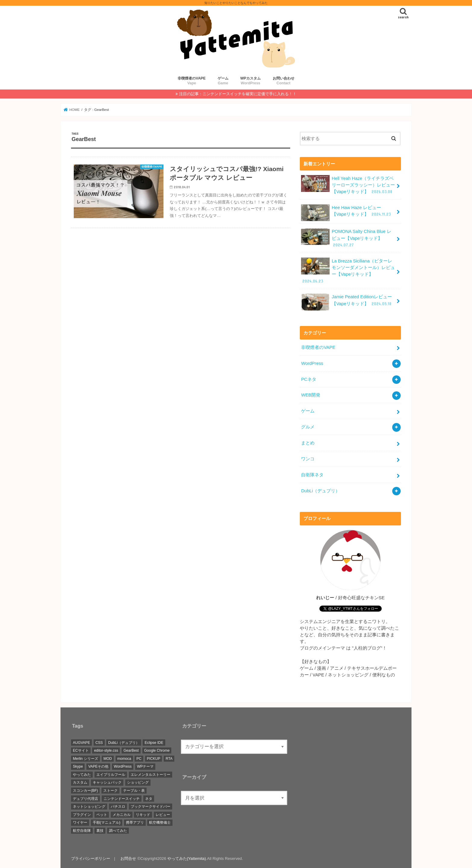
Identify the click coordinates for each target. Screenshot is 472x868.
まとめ (308, 443)
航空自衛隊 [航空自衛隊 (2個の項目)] (82, 831)
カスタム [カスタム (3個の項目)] (80, 782)
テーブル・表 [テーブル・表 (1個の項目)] (134, 791)
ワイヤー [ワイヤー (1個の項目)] (80, 823)
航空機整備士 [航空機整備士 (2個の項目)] (160, 823)
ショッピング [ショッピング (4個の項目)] (138, 782)
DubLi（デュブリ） (320, 491)
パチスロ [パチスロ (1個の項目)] (118, 807)
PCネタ (309, 379)
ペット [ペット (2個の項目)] (102, 815)
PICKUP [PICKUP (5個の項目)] (154, 759)
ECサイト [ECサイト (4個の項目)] (81, 750)
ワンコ (308, 459)
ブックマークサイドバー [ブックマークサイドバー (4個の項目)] (151, 807)
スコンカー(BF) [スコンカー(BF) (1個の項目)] (85, 791)
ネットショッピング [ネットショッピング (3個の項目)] (89, 807)
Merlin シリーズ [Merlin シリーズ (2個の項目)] (85, 759)
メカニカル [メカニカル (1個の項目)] (122, 815)
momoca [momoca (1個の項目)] (124, 759)
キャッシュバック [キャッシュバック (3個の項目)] (107, 782)
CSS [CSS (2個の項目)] (99, 743)
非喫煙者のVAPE (192, 81)
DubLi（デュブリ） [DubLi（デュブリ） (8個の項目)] (124, 743)
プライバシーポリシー (91, 859)
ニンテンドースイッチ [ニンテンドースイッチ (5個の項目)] (122, 799)
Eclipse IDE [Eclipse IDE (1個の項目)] (154, 743)
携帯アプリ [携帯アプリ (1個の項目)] (135, 823)
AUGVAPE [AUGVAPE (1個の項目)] (81, 743)
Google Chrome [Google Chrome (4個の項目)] (157, 750)
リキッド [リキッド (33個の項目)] (143, 815)
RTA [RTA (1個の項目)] (169, 759)
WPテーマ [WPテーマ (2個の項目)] (145, 766)
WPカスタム (250, 81)
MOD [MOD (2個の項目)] (108, 759)
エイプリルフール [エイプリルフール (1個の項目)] (111, 775)
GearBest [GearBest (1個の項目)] (131, 750)
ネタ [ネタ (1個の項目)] (149, 799)
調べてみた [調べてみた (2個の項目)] (118, 831)
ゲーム (223, 81)
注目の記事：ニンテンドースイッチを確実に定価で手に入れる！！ (238, 94)
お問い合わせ (284, 81)
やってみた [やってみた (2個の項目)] (82, 775)
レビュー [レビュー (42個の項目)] (163, 815)
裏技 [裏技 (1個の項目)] (100, 831)
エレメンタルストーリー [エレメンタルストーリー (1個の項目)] (151, 775)
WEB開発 (311, 395)
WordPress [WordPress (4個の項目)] (123, 766)
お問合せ (128, 859)
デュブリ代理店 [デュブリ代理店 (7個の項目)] (85, 799)
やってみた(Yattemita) (187, 859)
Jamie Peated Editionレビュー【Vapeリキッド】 (347, 302)
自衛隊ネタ (312, 475)
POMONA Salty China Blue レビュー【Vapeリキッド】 (346, 238)
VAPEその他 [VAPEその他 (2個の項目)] (98, 766)
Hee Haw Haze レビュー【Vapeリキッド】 (346, 213)
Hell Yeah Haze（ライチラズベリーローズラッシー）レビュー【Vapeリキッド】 (348, 185)
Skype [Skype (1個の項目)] (78, 766)
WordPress (312, 363)
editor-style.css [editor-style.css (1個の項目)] (106, 750)
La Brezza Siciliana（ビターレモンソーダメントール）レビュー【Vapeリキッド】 (348, 271)
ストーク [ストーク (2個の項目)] (110, 791)
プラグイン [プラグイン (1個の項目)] (82, 815)
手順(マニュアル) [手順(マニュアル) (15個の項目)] (107, 823)
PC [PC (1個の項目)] (139, 759)
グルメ (308, 427)
